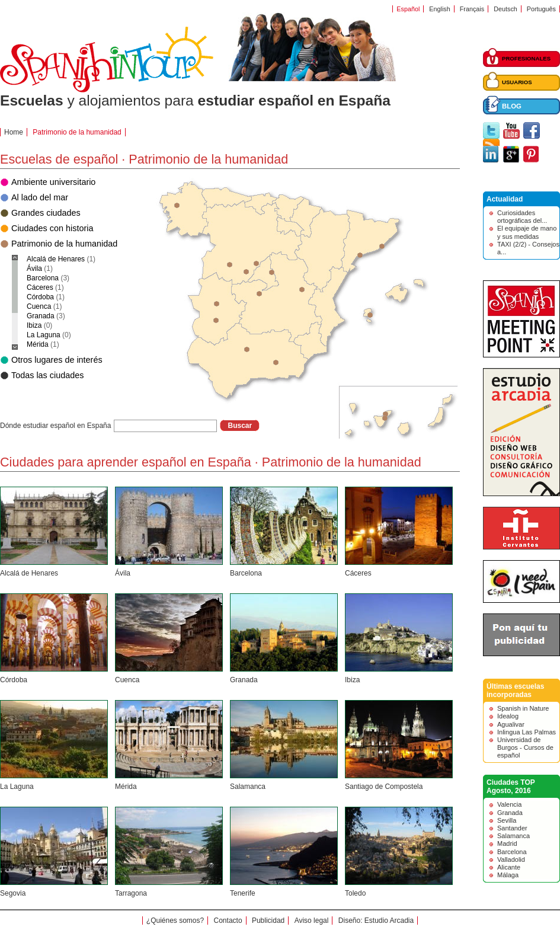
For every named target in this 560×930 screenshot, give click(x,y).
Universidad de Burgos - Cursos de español (525, 747)
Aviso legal (312, 921)
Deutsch (505, 9)
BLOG (512, 106)
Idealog (508, 716)
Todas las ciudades (47, 375)
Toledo (355, 893)
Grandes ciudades (46, 213)
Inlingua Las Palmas (527, 732)
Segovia (13, 893)
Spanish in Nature (523, 708)
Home (14, 132)
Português (541, 9)
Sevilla (507, 820)
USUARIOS (517, 82)
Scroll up (15, 258)
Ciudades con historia (52, 228)
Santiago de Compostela (384, 787)
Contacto (228, 921)
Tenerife (243, 893)
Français (472, 9)
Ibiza (352, 680)
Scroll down (15, 347)
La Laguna (17, 787)
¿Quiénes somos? (175, 921)
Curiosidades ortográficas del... (522, 217)
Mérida (126, 787)
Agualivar (511, 724)
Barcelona (246, 573)
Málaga (508, 875)
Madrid (507, 843)
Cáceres (358, 573)
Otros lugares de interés (57, 360)
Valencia (509, 804)
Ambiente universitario (53, 182)
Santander (512, 828)
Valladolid (511, 859)
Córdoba (14, 680)
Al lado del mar (40, 197)
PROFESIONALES (526, 58)
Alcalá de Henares (29, 573)
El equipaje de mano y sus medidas (527, 232)
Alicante (509, 867)
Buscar (240, 426)
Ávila (123, 573)
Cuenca (127, 680)
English (439, 9)
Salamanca (248, 787)
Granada (244, 680)
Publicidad (268, 921)
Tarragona (131, 893)
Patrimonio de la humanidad (64, 244)
